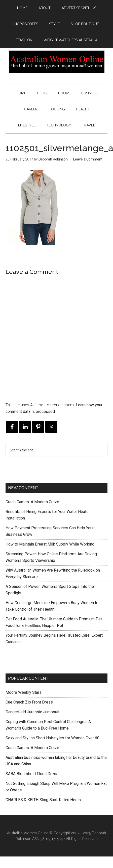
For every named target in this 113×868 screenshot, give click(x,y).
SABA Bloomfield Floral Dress (32, 774)
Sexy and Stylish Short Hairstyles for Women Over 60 (52, 738)
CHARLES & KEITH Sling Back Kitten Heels (43, 800)
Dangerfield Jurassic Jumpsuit (32, 712)
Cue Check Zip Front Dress (29, 702)
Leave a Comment (88, 159)
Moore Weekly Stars (24, 692)
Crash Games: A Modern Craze (32, 502)
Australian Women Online (56, 62)
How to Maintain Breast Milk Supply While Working (50, 544)
